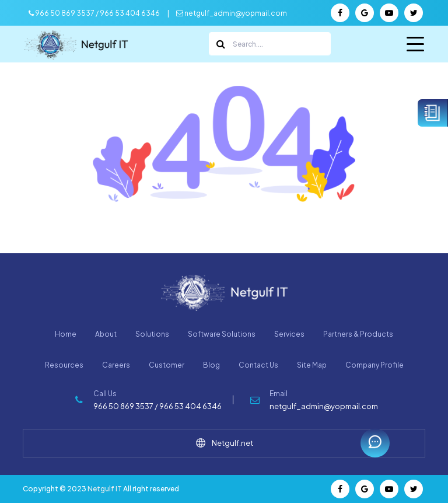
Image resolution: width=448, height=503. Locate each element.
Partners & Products (358, 334)
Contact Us (258, 365)
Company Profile (374, 365)
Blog (211, 365)
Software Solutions (222, 334)
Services (289, 334)
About (106, 334)
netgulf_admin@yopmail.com (232, 13)
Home (66, 334)
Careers (116, 365)
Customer (167, 365)
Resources (64, 365)
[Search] (270, 44)
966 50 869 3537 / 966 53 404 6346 (94, 13)
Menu (415, 46)
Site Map (312, 365)
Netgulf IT (105, 489)
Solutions (152, 334)
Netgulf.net (224, 443)
